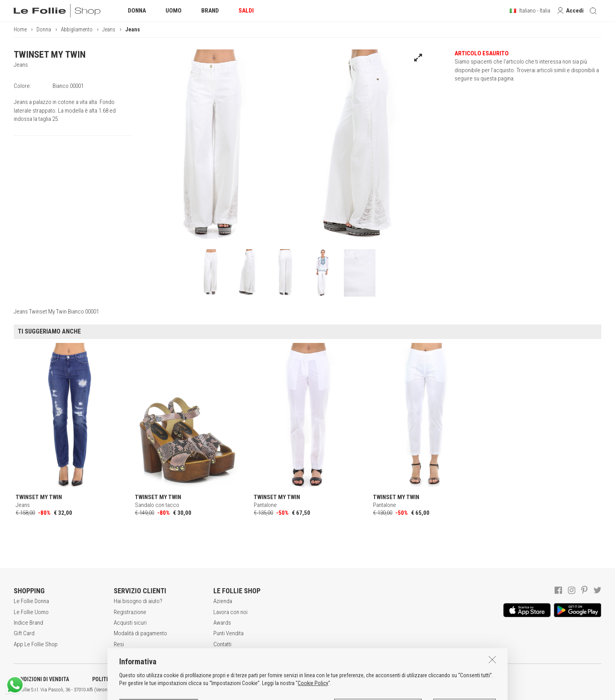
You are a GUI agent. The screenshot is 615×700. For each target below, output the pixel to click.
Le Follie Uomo (31, 612)
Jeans (109, 29)
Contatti (222, 644)
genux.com (251, 690)
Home (20, 29)
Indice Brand (28, 623)
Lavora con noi (230, 612)
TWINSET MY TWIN (50, 55)
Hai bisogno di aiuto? (138, 601)
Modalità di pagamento (140, 633)
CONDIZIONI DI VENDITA (41, 679)
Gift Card (24, 633)
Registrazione (130, 612)
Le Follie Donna (31, 601)
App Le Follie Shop (36, 644)
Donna (44, 29)
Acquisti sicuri (130, 623)
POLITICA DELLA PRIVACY (122, 679)
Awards (222, 623)
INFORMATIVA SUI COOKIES (206, 679)
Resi (119, 644)
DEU (288, 690)
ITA (269, 690)
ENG (278, 690)
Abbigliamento (77, 29)
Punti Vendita (228, 633)
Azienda (223, 601)
